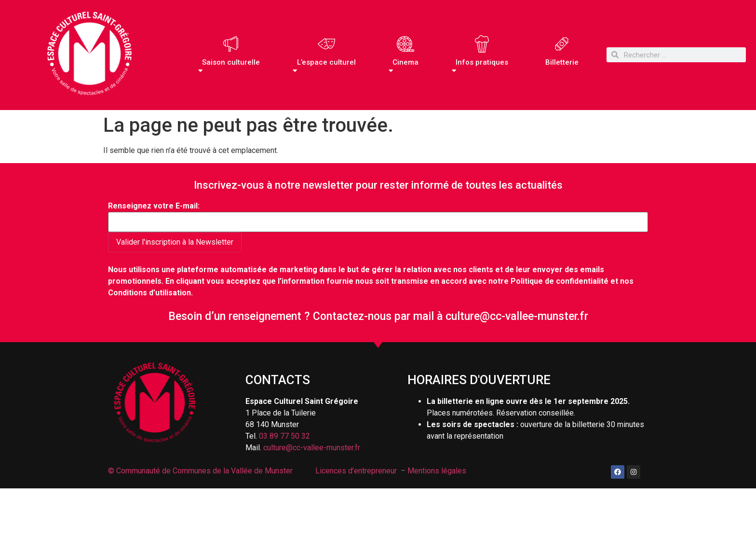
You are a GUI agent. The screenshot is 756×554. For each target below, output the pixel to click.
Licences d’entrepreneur (356, 471)
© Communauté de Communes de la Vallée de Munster (201, 471)
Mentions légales (437, 471)
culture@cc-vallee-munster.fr (517, 316)
